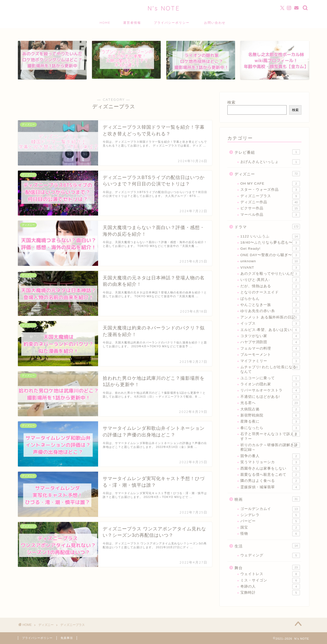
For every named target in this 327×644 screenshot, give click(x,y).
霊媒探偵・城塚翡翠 (270, 487)
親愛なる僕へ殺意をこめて (270, 475)
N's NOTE (164, 8)
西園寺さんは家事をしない (270, 469)
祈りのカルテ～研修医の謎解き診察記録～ (270, 447)
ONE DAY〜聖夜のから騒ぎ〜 (270, 255)
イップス (270, 324)
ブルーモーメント (270, 355)
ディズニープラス (270, 196)
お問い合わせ (217, 23)
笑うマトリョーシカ (270, 462)
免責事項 (67, 638)
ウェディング (270, 555)
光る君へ (270, 403)
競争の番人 (270, 456)
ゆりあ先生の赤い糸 (270, 311)
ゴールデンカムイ (270, 509)
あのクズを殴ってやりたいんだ (270, 274)
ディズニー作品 (270, 202)
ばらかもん (270, 299)
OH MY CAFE (270, 184)
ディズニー (267, 174)
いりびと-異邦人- (270, 280)
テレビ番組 (267, 152)
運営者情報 (132, 23)
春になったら (270, 428)
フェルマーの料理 (270, 349)
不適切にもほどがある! (270, 397)
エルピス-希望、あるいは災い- (270, 330)
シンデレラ (270, 515)
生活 (267, 546)
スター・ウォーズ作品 (270, 190)
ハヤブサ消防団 (270, 342)
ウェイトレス (270, 574)
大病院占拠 (270, 409)
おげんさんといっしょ (270, 162)
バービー (270, 521)
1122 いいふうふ (270, 236)
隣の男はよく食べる (270, 481)
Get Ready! (270, 249)
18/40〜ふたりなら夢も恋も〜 (270, 243)
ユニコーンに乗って (270, 378)
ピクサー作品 (270, 208)
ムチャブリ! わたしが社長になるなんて (270, 369)
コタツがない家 (270, 336)
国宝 (270, 528)
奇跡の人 (270, 587)
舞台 (267, 567)
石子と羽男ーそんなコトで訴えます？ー (270, 436)
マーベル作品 (270, 215)
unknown (270, 261)
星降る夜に (270, 422)
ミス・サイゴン (270, 580)
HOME (105, 23)
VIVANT (270, 268)
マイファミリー (270, 361)
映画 (267, 499)
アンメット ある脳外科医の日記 (270, 317)
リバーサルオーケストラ (270, 390)
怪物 (270, 534)
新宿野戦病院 (270, 415)
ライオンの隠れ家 (270, 384)
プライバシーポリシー (172, 23)
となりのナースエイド (270, 292)
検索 (231, 102)
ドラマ (267, 226)
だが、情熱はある (270, 286)
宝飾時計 (270, 593)
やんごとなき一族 (270, 305)
